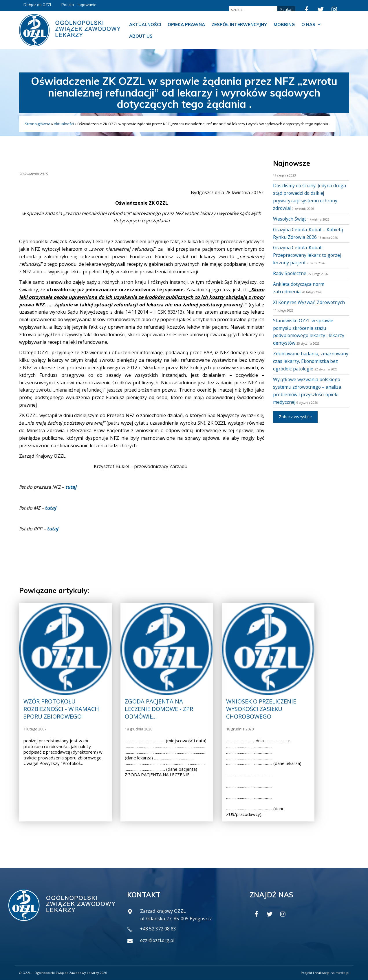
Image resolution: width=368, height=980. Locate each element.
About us (141, 36)
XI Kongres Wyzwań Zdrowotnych (309, 302)
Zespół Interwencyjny (239, 24)
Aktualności (145, 24)
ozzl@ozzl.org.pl (158, 941)
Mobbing (284, 24)
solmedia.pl (340, 973)
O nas (311, 25)
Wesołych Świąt (290, 219)
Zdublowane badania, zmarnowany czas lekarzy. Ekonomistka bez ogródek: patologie (311, 361)
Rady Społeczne (290, 273)
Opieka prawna (186, 24)
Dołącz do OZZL (38, 5)
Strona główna (38, 124)
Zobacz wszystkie (295, 417)
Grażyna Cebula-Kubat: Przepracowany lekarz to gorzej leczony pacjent (307, 255)
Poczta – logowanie (79, 5)
